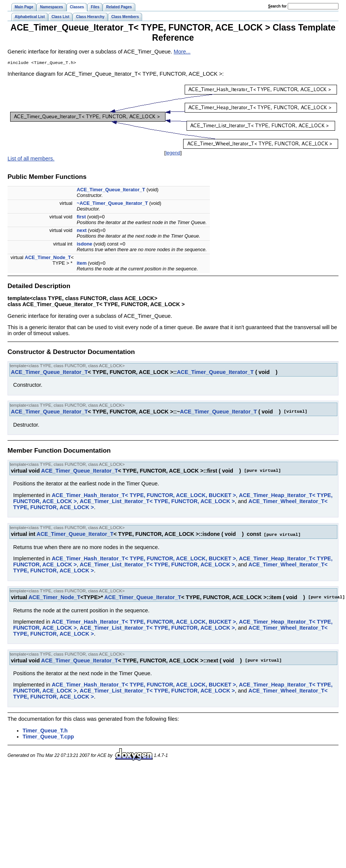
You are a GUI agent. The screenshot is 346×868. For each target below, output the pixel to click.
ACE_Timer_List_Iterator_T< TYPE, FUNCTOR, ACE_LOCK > (157, 502)
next (82, 231)
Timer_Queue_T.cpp (48, 737)
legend (173, 153)
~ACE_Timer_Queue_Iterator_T (112, 204)
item (82, 264)
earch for (277, 6)
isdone (84, 245)
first (81, 217)
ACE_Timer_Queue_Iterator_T (111, 190)
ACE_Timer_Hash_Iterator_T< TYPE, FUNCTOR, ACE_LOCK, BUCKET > (144, 496)
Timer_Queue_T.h (45, 731)
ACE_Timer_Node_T (48, 258)
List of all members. (31, 159)
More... (182, 52)
